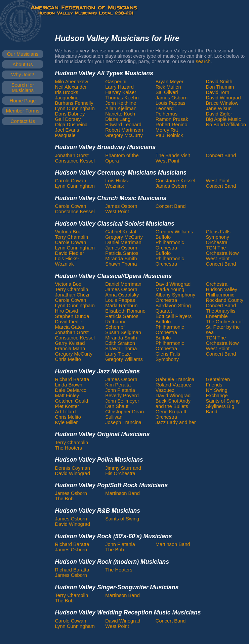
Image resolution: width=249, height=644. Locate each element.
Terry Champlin (72, 237)
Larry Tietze (118, 354)
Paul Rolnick (169, 135)
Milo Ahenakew (72, 82)
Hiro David (67, 311)
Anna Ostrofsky (122, 295)
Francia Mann (70, 349)
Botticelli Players (174, 316)
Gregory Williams (174, 232)
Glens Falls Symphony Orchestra (218, 237)
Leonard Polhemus (167, 111)
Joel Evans (67, 130)
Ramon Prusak (172, 119)
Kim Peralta (118, 385)
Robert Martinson (124, 130)
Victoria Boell (69, 232)
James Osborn (172, 98)
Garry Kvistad (70, 343)
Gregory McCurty (124, 135)
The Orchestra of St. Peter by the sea (224, 327)
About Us (23, 64)
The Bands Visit (173, 155)
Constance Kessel (75, 161)
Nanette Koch (120, 114)
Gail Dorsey (68, 119)
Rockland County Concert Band (224, 303)
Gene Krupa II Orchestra (171, 414)
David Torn (217, 92)
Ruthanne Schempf (116, 324)
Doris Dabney (70, 114)
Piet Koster (67, 406)
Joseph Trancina (123, 422)
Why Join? (23, 75)
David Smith (219, 82)
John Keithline (121, 103)
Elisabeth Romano (125, 311)
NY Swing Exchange (217, 393)
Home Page (23, 101)
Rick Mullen (168, 87)
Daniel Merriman (123, 242)
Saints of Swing (223, 401)
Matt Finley (67, 396)
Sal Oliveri (167, 92)
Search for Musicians (23, 88)
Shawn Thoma (121, 264)
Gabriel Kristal (121, 232)
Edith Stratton (120, 343)
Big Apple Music (223, 119)
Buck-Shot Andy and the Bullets (173, 404)
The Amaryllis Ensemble (220, 314)
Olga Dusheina (71, 125)
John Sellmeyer (122, 401)
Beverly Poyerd (122, 396)
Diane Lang (118, 119)
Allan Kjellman (121, 108)
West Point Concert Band (221, 183)
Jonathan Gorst (72, 155)
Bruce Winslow (222, 103)
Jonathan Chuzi (72, 295)
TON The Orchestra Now (222, 250)
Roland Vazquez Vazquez (173, 387)
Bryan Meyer (170, 82)
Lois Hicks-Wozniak (117, 183)
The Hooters (69, 448)
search (203, 61)
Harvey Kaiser (121, 92)
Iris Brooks (67, 92)
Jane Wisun (219, 108)
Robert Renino (172, 125)
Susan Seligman (123, 332)
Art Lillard (66, 412)
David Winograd (223, 98)
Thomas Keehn (122, 98)
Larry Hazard (119, 87)
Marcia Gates (70, 327)
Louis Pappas (171, 103)
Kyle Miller (67, 422)
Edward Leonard (123, 125)
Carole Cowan (71, 181)
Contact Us (23, 121)
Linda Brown (69, 385)
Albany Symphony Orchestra (175, 297)
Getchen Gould (72, 401)
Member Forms (23, 111)
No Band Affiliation (226, 125)
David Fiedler (70, 253)
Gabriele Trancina (175, 379)
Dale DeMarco (71, 390)
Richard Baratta (72, 379)
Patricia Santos (122, 253)
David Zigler (219, 114)
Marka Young (170, 289)
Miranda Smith (121, 259)
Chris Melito (68, 359)
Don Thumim (220, 87)
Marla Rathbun (121, 306)
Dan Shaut (117, 406)
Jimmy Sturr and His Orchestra (123, 471)
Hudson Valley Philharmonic (221, 292)
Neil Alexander (71, 87)
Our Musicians (23, 54)
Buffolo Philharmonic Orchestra (170, 242)
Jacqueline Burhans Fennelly (74, 100)
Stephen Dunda (72, 316)
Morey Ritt (167, 130)
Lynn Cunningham (75, 108)
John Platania (120, 390)
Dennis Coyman (73, 468)
